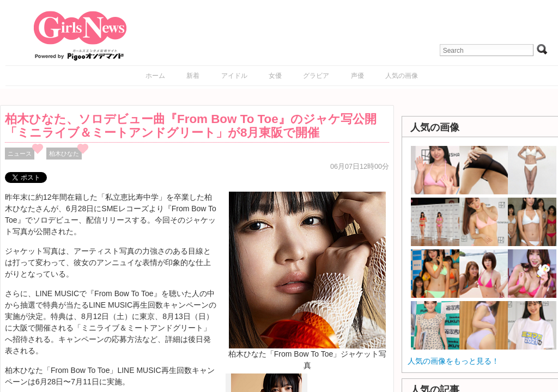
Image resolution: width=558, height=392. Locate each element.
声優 (357, 76)
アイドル (234, 76)
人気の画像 (402, 76)
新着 (193, 76)
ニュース (20, 154)
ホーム (155, 76)
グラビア (316, 76)
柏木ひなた (64, 154)
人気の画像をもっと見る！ (453, 361)
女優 (275, 76)
